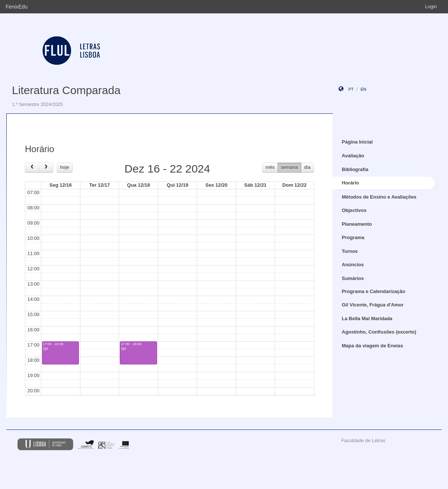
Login (431, 7)
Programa (353, 237)
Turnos (350, 251)
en (363, 89)
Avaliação (353, 156)
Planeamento (357, 224)
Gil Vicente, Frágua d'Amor (373, 305)
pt (351, 89)
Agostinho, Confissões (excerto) (379, 332)
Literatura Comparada (66, 90)
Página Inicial (357, 142)
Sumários (353, 278)
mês (270, 167)
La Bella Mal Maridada (367, 319)
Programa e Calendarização (374, 291)
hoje (65, 167)
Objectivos (354, 210)
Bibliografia (355, 169)
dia (307, 167)
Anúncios (353, 265)
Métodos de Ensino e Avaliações (379, 197)
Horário (351, 183)
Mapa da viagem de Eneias (373, 346)
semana (289, 167)
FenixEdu (17, 7)
